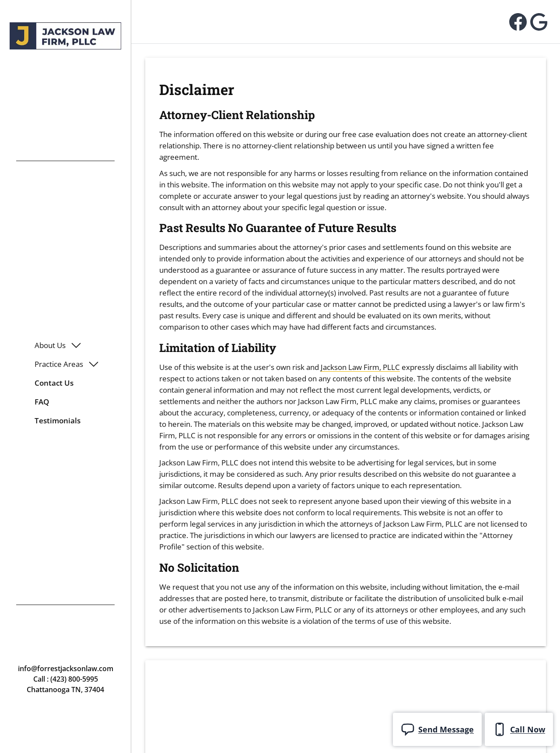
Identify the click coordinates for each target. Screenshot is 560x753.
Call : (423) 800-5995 (66, 679)
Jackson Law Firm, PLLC (360, 367)
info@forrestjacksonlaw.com (66, 669)
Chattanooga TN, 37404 (65, 690)
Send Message (437, 729)
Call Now (519, 729)
